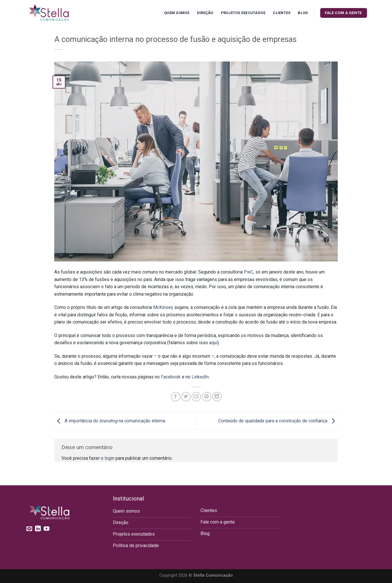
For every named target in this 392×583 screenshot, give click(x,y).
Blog (303, 13)
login (109, 458)
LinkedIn (200, 377)
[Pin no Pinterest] (207, 397)
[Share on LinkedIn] (217, 397)
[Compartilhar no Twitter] (186, 397)
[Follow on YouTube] (47, 529)
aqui (213, 343)
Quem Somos (177, 13)
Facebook (171, 377)
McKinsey (163, 307)
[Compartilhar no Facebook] (176, 397)
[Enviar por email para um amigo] (196, 397)
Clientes (282, 13)
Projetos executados (243, 13)
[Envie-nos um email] (29, 529)
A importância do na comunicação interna (110, 421)
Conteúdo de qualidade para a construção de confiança (278, 421)
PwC (249, 272)
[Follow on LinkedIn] (38, 529)
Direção (205, 13)
